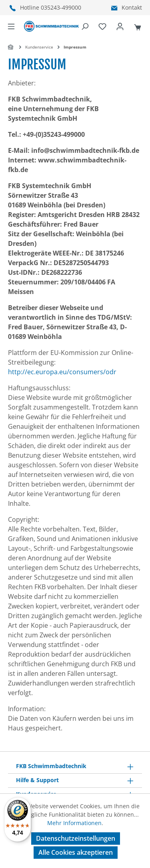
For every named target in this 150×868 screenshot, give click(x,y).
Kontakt (132, 7)
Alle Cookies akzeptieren (76, 852)
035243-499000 (61, 7)
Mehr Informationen (74, 823)
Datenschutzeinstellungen (76, 838)
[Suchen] (85, 26)
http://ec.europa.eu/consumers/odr (62, 372)
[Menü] (11, 26)
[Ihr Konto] (120, 26)
